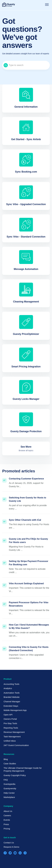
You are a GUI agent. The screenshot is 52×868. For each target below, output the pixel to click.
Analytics (8, 688)
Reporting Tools (11, 728)
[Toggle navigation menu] (47, 5)
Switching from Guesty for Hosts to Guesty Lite (27, 499)
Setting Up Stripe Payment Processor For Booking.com (29, 563)
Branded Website (12, 697)
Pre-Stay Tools (10, 723)
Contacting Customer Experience (26, 479)
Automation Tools (12, 693)
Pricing (7, 829)
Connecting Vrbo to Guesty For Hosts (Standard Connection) (29, 649)
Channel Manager (12, 701)
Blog (6, 759)
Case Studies (10, 764)
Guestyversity (10, 788)
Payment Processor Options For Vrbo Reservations (29, 604)
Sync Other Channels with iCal (25, 520)
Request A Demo (11, 847)
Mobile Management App (15, 710)
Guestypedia (9, 784)
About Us (8, 811)
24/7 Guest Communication (16, 745)
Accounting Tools (11, 684)
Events (7, 820)
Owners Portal (10, 719)
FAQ (6, 780)
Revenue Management (14, 732)
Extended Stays (11, 706)
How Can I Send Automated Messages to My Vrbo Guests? (29, 626)
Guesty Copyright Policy (15, 775)
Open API (8, 715)
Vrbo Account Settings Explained (26, 583)
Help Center (9, 793)
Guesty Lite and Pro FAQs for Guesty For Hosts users (28, 541)
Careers (7, 815)
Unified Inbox (10, 741)
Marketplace (9, 797)
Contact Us (9, 843)
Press (6, 824)
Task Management (12, 737)
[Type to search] (26, 65)
